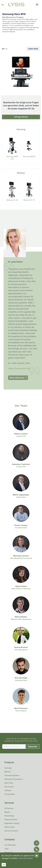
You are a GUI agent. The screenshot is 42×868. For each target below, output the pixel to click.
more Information (26, 858)
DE (3, 5)
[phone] (37, 849)
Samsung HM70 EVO (12, 158)
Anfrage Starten (21, 117)
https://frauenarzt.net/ (19, 368)
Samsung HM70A (29, 156)
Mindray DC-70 (29, 200)
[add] (37, 843)
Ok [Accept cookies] (4, 865)
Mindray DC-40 (12, 200)
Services (9, 803)
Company (10, 839)
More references (18, 378)
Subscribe (33, 747)
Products (9, 762)
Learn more (33, 49)
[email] (37, 856)
